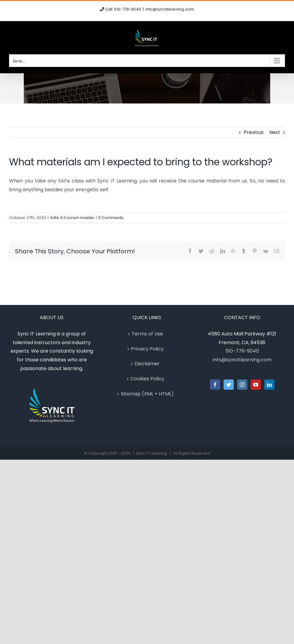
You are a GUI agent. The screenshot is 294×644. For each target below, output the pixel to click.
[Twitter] (229, 385)
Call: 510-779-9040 (123, 9)
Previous (254, 132)
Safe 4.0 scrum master (72, 218)
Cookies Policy (147, 379)
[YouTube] (256, 385)
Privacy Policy (147, 349)
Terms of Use (147, 334)
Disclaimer (147, 364)
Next (275, 132)
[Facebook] (215, 385)
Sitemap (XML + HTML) (147, 394)
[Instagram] (242, 385)
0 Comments (111, 218)
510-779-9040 (242, 351)
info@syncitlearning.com (170, 9)
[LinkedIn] (269, 385)
